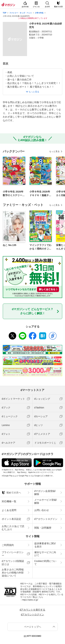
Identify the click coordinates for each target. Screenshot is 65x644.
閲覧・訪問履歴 (43, 528)
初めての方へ (11, 493)
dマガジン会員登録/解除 (45, 493)
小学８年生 (39, 13)
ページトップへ (33, 627)
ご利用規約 (8, 545)
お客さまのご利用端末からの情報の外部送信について (13, 573)
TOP (5, 13)
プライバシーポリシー (13, 554)
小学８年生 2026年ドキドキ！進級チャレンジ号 (40, 194)
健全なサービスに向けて (45, 554)
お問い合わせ (42, 510)
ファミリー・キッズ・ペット (21, 13)
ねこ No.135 (10, 245)
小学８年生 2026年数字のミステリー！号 (14, 194)
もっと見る (54, 151)
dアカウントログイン (46, 519)
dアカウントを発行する (33, 610)
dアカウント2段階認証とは (13, 563)
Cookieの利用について (45, 563)
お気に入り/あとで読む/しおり (13, 528)
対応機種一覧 (9, 501)
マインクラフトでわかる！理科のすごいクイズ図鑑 (40, 247)
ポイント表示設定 (11, 519)
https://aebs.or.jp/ (30, 600)
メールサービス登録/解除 (46, 501)
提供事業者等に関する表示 (45, 545)
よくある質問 (9, 510)
